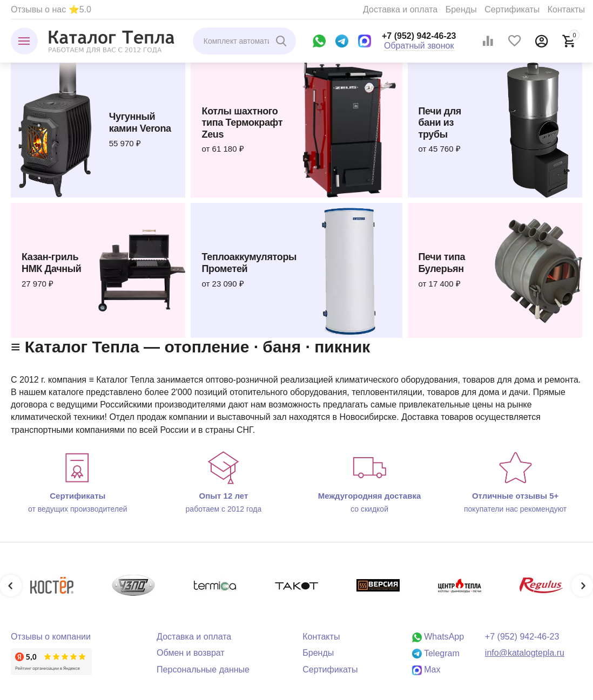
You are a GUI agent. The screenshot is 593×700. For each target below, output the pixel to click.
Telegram (436, 653)
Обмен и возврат (191, 653)
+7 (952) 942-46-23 (419, 36)
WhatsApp (438, 637)
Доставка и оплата (400, 9)
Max (426, 670)
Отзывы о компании (51, 637)
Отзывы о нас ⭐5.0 (51, 9)
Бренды (461, 9)
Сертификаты (512, 9)
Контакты (566, 9)
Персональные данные (203, 670)
